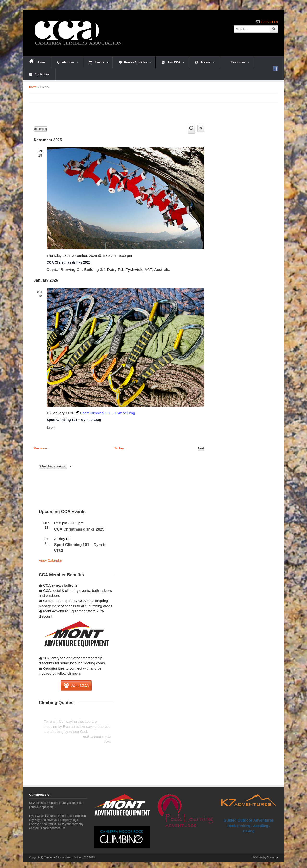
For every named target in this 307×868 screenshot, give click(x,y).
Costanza (272, 857)
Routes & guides (135, 62)
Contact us (269, 22)
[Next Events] (201, 448)
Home (37, 61)
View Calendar (50, 561)
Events (99, 62)
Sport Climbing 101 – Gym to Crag (74, 420)
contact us (57, 828)
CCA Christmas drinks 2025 (69, 262)
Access (205, 62)
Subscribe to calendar (53, 466)
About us (68, 62)
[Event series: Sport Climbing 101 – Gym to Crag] (105, 413)
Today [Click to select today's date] (119, 448)
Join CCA (173, 62)
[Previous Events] (41, 448)
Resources (237, 62)
